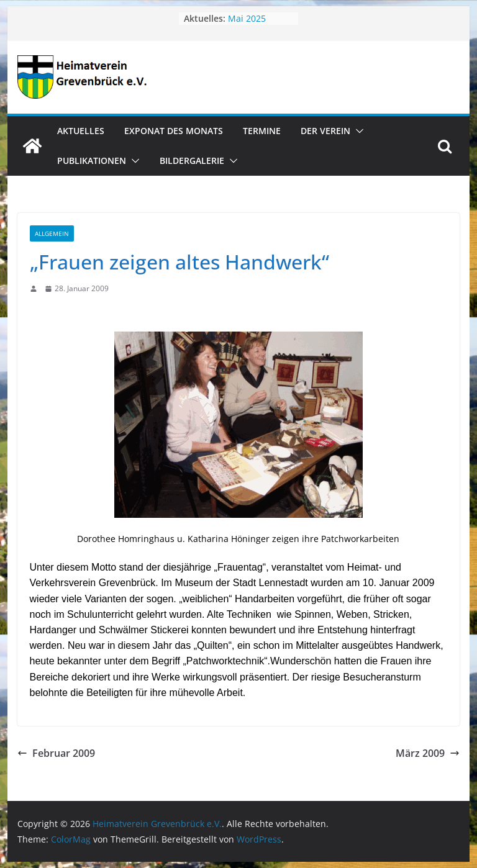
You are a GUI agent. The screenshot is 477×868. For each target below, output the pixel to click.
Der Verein (325, 131)
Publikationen (92, 160)
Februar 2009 (56, 753)
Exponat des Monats (174, 131)
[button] (357, 131)
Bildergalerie (192, 160)
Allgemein (52, 233)
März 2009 (428, 753)
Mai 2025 (247, 18)
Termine (262, 131)
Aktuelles (81, 131)
